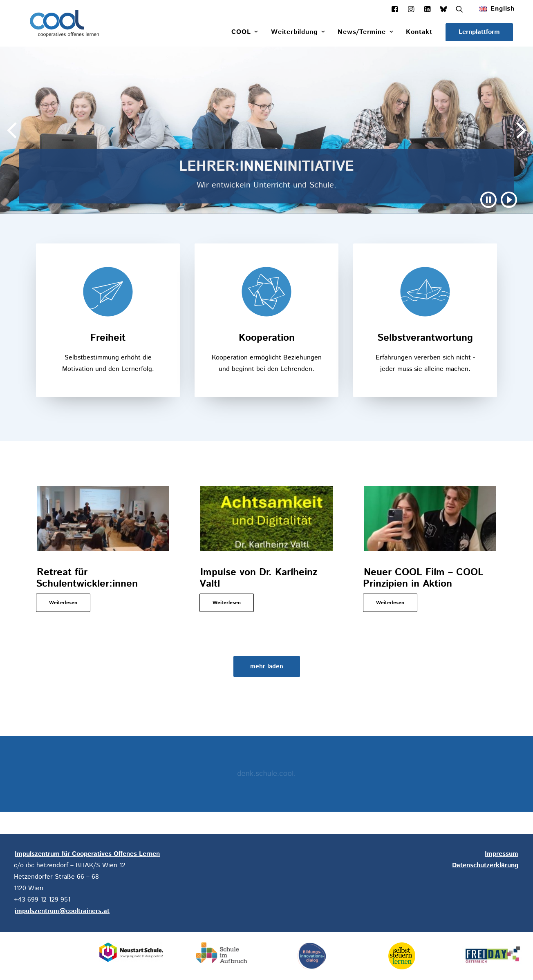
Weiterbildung (298, 32)
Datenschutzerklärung (485, 865)
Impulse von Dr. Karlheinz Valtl (258, 578)
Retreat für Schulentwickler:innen (87, 578)
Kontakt (419, 32)
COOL (245, 32)
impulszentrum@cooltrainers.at (62, 911)
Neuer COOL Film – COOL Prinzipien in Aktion (423, 578)
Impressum (502, 854)
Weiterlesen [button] (63, 603)
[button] (479, 32)
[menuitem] (499, 9)
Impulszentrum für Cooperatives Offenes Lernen (87, 854)
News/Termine (365, 32)
